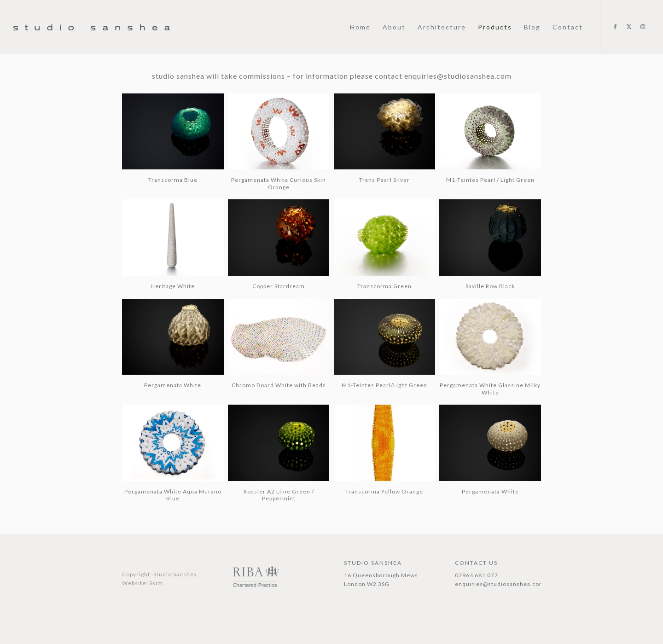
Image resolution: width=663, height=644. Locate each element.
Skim (156, 583)
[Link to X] (629, 27)
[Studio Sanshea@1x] (92, 52)
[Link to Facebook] (615, 27)
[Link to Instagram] (643, 27)
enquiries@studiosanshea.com (457, 76)
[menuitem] (360, 27)
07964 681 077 (477, 575)
